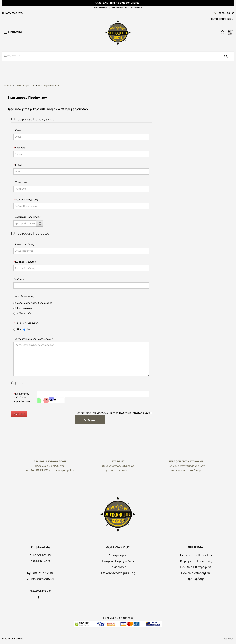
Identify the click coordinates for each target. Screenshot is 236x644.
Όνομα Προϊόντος (25, 244)
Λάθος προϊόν (22, 313)
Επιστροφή (19, 414)
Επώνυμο (20, 148)
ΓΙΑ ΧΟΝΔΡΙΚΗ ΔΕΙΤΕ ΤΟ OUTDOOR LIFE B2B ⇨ (118, 3)
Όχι (27, 329)
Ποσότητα (19, 279)
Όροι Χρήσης (196, 579)
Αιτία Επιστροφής (24, 296)
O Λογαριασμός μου (25, 85)
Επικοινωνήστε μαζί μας (118, 573)
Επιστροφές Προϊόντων (50, 85)
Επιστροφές (118, 567)
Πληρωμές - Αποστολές (195, 561)
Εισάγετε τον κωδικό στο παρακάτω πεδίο (22, 397)
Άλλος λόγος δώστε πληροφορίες (33, 303)
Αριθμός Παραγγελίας (27, 200)
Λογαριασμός (118, 555)
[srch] (110, 56)
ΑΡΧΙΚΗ (8, 85)
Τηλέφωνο (21, 182)
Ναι (17, 329)
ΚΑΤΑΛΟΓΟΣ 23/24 (13, 13)
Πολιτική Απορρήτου (195, 573)
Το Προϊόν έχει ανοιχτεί (28, 323)
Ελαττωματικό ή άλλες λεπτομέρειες (33, 339)
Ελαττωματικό (23, 308)
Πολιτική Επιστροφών (195, 567)
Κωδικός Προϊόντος (25, 262)
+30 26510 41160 (224, 13)
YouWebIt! (229, 639)
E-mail (19, 165)
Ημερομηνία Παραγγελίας (27, 217)
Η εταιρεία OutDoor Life (196, 555)
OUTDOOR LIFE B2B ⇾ (222, 19)
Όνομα (19, 130)
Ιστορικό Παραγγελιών (118, 561)
